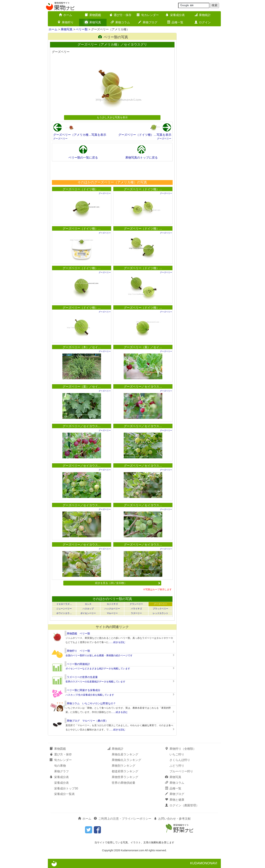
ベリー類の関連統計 (78, 664)
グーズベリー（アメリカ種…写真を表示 (80, 135)
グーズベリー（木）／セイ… (82, 347)
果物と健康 (175, 800)
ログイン (203, 22)
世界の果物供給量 (123, 783)
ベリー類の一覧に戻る (83, 158)
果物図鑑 (93, 15)
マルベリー (112, 613)
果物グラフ (61, 771)
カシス (88, 604)
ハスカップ (88, 609)
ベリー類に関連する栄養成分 (84, 690)
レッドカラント (160, 613)
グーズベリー (60, 139)
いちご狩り (177, 754)
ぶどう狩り (177, 766)
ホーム (66, 15)
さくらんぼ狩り (180, 760)
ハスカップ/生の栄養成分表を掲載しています (90, 695)
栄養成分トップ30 (66, 788)
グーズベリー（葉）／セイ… (143, 347)
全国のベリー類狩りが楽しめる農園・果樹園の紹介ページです (99, 655)
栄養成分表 (175, 15)
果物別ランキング (123, 766)
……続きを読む (117, 642)
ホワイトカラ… (64, 613)
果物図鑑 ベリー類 (78, 633)
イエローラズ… (64, 604)
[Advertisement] (112, 171)
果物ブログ (148, 22)
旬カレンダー (148, 15)
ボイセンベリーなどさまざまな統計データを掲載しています (98, 669)
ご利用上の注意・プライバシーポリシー (123, 819)
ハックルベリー (112, 609)
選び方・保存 (120, 15)
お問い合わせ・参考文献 (172, 819)
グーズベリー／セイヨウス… (143, 387)
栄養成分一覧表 (64, 794)
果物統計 (203, 15)
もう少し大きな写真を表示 (112, 117)
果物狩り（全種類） (181, 749)
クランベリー (136, 604)
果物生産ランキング (125, 754)
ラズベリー (136, 613)
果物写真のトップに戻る (142, 158)
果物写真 (93, 22)
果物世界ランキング (125, 777)
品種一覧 (175, 22)
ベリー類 (82, 29)
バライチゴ (136, 609)
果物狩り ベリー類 (78, 651)
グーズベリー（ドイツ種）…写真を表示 (145, 135)
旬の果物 (60, 766)
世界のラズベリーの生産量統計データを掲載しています (95, 682)
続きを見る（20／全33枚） (128, 583)
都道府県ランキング (125, 771)
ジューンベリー (64, 609)
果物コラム (120, 22)
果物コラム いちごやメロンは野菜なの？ (91, 703)
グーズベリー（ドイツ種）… (82, 189)
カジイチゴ (112, 604)
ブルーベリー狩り (181, 771)
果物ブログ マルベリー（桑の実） (87, 721)
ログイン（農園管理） (182, 805)
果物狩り (66, 22)
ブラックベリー (160, 609)
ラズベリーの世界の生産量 (82, 677)
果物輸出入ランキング (126, 760)
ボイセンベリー (88, 613)
